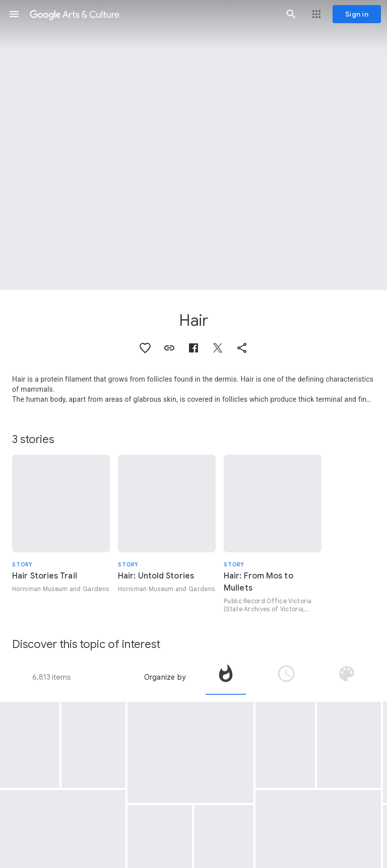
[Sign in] (357, 14)
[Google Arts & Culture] (153, 14)
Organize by (165, 677)
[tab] (226, 677)
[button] (14, 14)
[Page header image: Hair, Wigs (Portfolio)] (193, 145)
